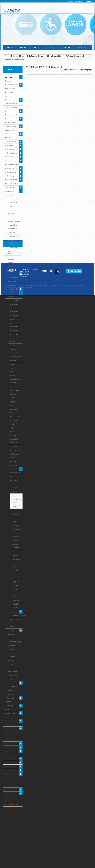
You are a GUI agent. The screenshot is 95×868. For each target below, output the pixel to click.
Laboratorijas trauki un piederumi (12, 690)
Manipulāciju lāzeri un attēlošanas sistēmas (12, 208)
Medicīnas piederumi (9, 730)
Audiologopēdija (11, 103)
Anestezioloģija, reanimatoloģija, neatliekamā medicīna (12, 90)
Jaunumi (81, 47)
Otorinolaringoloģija (12, 164)
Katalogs (39, 47)
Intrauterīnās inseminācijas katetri (13, 675)
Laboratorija (10, 743)
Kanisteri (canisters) (17, 557)
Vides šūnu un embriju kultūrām (13, 623)
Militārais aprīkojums (10, 738)
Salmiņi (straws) (16, 490)
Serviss (53, 47)
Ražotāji (9, 814)
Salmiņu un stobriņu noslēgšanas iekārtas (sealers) (15, 334)
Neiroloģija (11, 149)
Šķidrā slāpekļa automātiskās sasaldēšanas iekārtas (15, 353)
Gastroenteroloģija (12, 122)
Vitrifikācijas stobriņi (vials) (17, 503)
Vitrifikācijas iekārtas (14, 392)
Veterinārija (10, 747)
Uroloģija (10, 187)
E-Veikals (24, 47)
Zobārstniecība (11, 774)
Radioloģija (11, 176)
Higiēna (8, 786)
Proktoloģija (11, 172)
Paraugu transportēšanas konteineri (16, 462)
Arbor (10, 47)
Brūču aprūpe (12, 107)
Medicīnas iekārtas (9, 79)
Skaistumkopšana (12, 770)
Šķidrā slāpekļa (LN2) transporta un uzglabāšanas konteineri (15, 409)
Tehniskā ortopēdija (10, 700)
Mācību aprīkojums (9, 707)
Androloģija (14, 289)
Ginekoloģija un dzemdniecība (12, 128)
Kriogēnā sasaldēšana (12, 295)
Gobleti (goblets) (16, 568)
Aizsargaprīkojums (18, 615)
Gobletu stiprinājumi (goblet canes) (17, 583)
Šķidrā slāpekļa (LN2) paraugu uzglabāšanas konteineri (15, 433)
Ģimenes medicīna (10, 136)
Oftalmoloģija (12, 157)
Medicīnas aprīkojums (10, 723)
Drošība (8, 789)
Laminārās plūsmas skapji (13, 227)
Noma (67, 47)
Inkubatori (13, 233)
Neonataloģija (12, 153)
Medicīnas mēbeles (9, 753)
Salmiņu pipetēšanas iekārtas (15, 304)
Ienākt (88, 1)
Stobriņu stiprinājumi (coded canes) (17, 602)
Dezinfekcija (10, 763)
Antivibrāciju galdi (13, 250)
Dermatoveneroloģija (13, 115)
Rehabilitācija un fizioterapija (11, 182)
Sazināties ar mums (76, 1)
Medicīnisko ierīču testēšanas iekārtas (12, 797)
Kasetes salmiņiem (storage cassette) (16, 542)
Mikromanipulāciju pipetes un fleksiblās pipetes (14, 647)
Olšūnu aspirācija (11, 632)
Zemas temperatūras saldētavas (15, 450)
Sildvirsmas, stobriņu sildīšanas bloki (13, 240)
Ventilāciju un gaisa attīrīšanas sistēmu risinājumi (12, 263)
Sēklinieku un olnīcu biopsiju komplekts (16, 522)
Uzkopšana (10, 759)
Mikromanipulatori (14, 221)
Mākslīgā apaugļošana (10, 193)
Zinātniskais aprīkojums (11, 715)
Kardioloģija (11, 141)
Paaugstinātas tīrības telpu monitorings (13, 281)
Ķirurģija (10, 145)
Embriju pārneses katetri (12, 660)
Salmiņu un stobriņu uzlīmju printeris (14, 317)
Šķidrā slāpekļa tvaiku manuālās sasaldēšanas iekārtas (15, 373)
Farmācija (9, 782)
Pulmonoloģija (12, 168)
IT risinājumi (10, 778)
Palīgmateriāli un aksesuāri (15, 477)
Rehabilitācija (11, 766)
